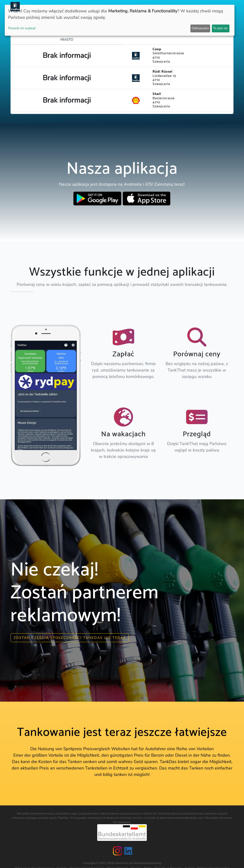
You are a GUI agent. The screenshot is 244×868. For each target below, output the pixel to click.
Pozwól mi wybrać (22, 28)
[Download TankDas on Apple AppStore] (147, 198)
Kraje (143, 7)
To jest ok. (221, 28)
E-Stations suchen (198, 7)
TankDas (30, 6)
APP (131, 7)
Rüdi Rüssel (163, 72)
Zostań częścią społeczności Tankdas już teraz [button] (70, 638)
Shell (157, 94)
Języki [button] (224, 7)
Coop (157, 49)
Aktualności (113, 7)
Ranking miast (165, 7)
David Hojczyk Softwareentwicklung (138, 863)
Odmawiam (200, 28)
